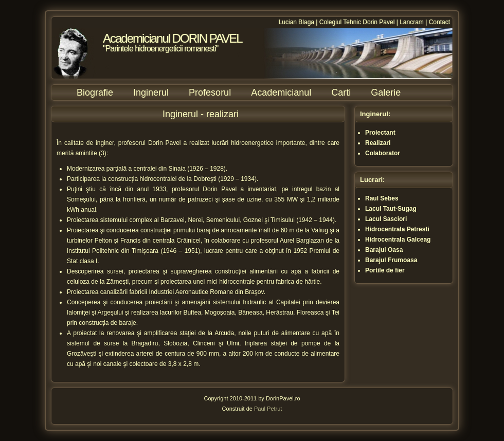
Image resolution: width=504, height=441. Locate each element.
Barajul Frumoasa (391, 260)
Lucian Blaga (296, 22)
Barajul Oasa (384, 250)
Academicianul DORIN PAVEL (173, 38)
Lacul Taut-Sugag (391, 209)
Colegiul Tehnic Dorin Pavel (357, 22)
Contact (439, 22)
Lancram (412, 22)
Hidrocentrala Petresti (397, 229)
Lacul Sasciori (386, 219)
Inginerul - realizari (201, 114)
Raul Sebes (382, 198)
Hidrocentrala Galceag (398, 240)
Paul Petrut (268, 409)
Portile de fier (385, 270)
